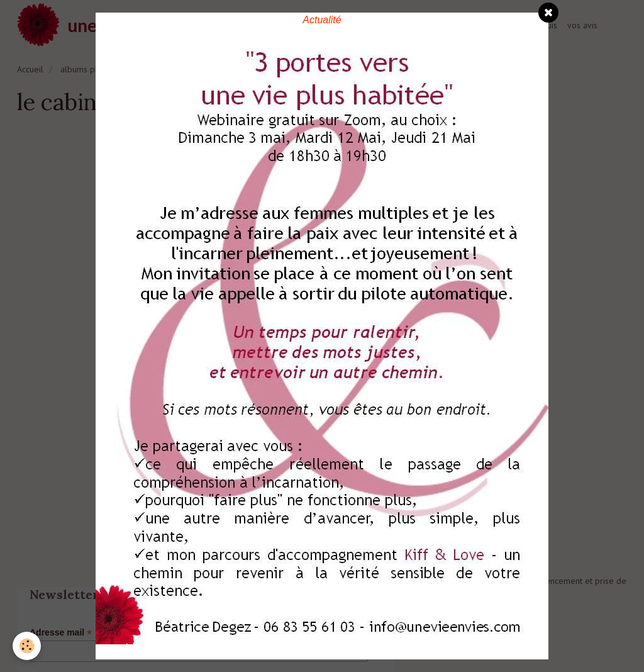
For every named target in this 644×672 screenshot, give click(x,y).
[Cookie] (27, 646)
